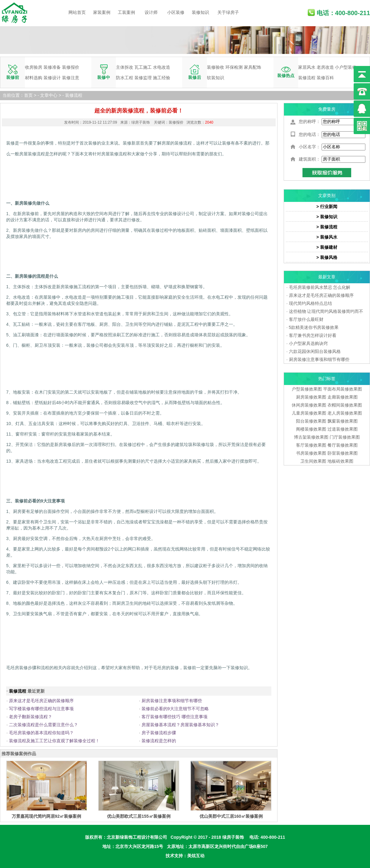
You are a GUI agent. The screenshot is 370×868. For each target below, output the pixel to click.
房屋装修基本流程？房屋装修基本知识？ (180, 725)
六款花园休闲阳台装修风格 (315, 351)
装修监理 (143, 78)
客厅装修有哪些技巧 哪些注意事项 (175, 717)
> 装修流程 (327, 227)
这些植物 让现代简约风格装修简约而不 (326, 311)
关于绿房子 (228, 12)
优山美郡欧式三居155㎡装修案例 (139, 816)
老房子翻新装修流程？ (31, 717)
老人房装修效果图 (345, 413)
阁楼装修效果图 (312, 429)
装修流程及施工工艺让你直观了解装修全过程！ (54, 741)
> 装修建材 (327, 247)
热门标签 (327, 379)
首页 (28, 95)
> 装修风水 (327, 237)
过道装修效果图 (343, 429)
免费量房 (327, 109)
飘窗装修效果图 (343, 421)
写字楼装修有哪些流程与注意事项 (41, 709)
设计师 (151, 12)
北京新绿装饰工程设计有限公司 (137, 837)
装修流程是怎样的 (159, 741)
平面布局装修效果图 (343, 389)
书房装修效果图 (311, 453)
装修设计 (52, 78)
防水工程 (125, 78)
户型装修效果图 (307, 389)
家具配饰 (253, 67)
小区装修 (176, 12)
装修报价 (71, 67)
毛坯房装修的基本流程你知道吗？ (41, 733)
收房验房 (34, 67)
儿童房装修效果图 (309, 413)
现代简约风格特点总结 (310, 303)
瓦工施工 (143, 67)
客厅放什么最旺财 (306, 319)
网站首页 (77, 12)
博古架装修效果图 (311, 437)
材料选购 (34, 78)
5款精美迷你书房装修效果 (314, 327)
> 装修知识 (327, 217)
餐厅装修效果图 (343, 445)
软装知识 (216, 78)
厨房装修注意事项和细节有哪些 (172, 701)
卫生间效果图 (313, 461)
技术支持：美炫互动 (185, 856)
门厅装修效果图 (345, 437)
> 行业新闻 (327, 207)
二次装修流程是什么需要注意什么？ (43, 725)
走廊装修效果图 (343, 397)
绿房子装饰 (233, 837)
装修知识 (200, 12)
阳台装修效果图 (311, 421)
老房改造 (325, 67)
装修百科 (325, 78)
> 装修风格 (327, 257)
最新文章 (327, 277)
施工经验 (162, 78)
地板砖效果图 (340, 461)
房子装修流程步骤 (159, 733)
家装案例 (102, 12)
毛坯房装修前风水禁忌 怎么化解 (320, 287)
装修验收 (216, 67)
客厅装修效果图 (311, 445)
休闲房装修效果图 (309, 405)
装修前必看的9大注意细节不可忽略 (175, 709)
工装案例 (126, 12)
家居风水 (307, 67)
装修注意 (71, 78)
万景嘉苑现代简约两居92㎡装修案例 (47, 816)
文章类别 (327, 195)
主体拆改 (125, 67)
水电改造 (162, 67)
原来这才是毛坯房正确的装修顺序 (41, 701)
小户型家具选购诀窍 (308, 343)
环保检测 (234, 67)
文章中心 (49, 95)
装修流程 (307, 78)
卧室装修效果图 (343, 453)
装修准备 (52, 67)
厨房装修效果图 (311, 397)
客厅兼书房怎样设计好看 (313, 335)
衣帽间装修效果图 (345, 405)
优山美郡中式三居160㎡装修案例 (231, 816)
